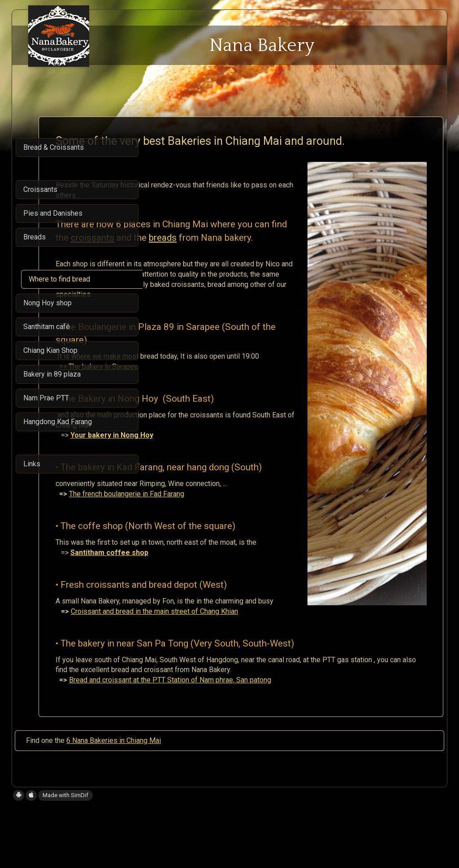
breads (173, 267)
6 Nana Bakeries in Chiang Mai (114, 801)
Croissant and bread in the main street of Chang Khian (258, 661)
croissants (275, 254)
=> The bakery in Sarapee (202, 416)
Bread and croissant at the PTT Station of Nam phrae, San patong (274, 740)
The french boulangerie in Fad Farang (230, 544)
